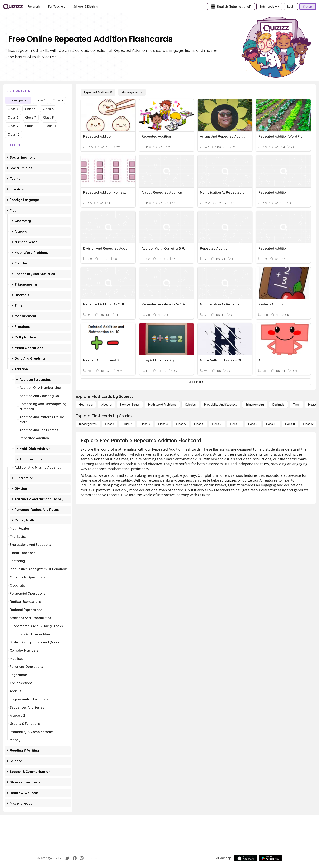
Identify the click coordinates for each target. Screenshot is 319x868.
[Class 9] (253, 424)
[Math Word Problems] (162, 405)
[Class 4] (163, 424)
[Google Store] (270, 858)
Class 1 (40, 100)
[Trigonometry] (255, 405)
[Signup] (308, 7)
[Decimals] (278, 405)
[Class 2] (127, 424)
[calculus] (190, 405)
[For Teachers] (57, 7)
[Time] (296, 405)
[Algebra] (106, 405)
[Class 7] (217, 424)
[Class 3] (145, 424)
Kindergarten (18, 100)
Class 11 (50, 126)
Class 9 (13, 126)
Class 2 (58, 100)
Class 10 (31, 126)
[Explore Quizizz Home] (13, 7)
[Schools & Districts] (86, 7)
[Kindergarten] (132, 92)
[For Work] (34, 7)
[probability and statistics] (221, 405)
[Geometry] (86, 405)
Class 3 (13, 109)
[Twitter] (67, 858)
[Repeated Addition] (98, 92)
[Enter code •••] (269, 7)
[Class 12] (308, 424)
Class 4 (30, 109)
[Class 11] (290, 424)
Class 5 (48, 109)
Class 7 (31, 117)
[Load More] (196, 382)
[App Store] (246, 858)
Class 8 (48, 117)
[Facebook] (75, 858)
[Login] (291, 7)
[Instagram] (82, 858)
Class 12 (14, 134)
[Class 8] (235, 424)
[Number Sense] (130, 405)
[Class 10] (271, 424)
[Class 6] (199, 424)
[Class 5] (181, 424)
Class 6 (13, 117)
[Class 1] (110, 424)
